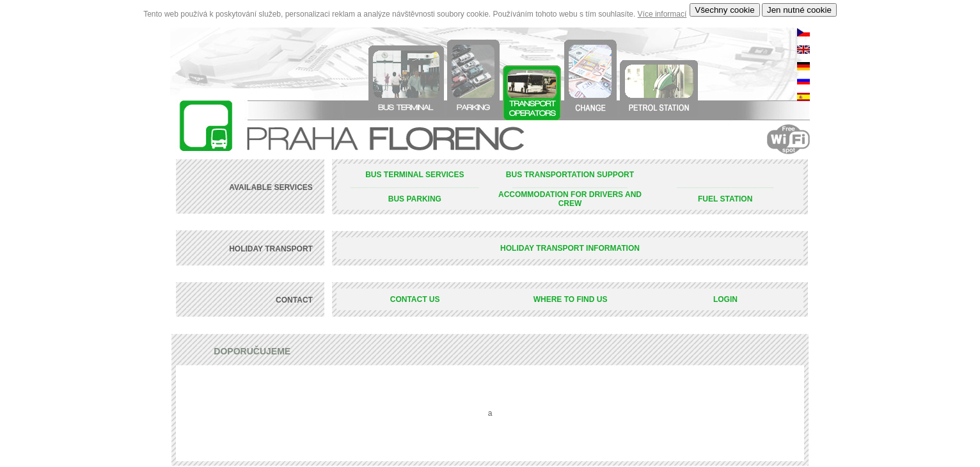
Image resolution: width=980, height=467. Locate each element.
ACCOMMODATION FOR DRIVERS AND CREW (570, 199)
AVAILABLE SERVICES (272, 187)
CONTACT (295, 300)
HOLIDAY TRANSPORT (272, 249)
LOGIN (725, 299)
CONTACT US (415, 299)
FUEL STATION (725, 199)
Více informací (662, 14)
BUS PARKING (415, 199)
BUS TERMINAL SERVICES (415, 175)
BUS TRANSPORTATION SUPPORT (570, 175)
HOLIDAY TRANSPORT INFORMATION (570, 248)
